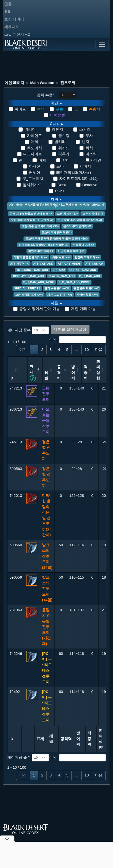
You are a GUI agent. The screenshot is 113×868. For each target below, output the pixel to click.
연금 (8, 4)
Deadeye (90, 185)
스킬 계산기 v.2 (17, 34)
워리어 (30, 129)
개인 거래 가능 (83, 309)
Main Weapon (42, 83)
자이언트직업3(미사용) (78, 178)
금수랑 (64, 136)
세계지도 (12, 27)
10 (87, 349)
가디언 (96, 160)
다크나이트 (33, 154)
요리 (8, 11)
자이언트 (34, 136)
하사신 (35, 166)
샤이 (66, 160)
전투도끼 (68, 83)
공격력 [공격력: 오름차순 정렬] (73, 375)
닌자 (85, 142)
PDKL (60, 191)
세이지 (85, 166)
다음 (99, 349)
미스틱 (91, 154)
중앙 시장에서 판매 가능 (40, 309)
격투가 (64, 154)
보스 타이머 (14, 19)
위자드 (64, 148)
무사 (89, 136)
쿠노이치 (34, 148)
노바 (60, 166)
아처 (42, 160)
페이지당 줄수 (28, 330)
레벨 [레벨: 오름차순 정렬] (59, 375)
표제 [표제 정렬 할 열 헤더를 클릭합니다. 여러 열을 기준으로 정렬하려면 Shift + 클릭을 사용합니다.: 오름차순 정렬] (45, 373)
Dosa (62, 185)
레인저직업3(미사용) (73, 172)
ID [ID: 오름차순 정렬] (11, 378)
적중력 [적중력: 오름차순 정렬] (103, 372)
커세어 (35, 172)
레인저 (58, 129)
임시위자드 (32, 185)
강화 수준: (45, 95)
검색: (77, 340)
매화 (34, 142)
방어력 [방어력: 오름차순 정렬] (90, 372)
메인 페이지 (14, 83)
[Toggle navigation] (102, 45)
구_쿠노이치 (33, 178)
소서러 (85, 129)
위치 (89, 148)
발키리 (60, 142)
